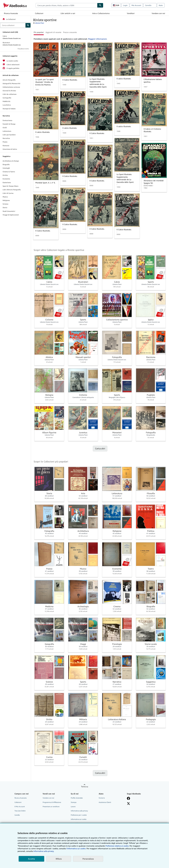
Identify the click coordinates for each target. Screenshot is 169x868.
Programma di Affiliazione (52, 802)
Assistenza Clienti (105, 802)
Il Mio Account (20, 807)
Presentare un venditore (51, 807)
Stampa (74, 802)
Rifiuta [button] (59, 859)
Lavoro (73, 807)
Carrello (17, 815)
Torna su (85, 787)
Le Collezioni (9, 19)
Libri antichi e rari (68, 13)
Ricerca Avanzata (11, 13)
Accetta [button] (31, 859)
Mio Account (136, 5)
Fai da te (102, 798)
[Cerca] (100, 5)
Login (125, 5)
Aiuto (161, 5)
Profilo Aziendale (77, 798)
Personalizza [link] (88, 859)
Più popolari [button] (39, 32)
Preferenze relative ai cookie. (117, 846)
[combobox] (66, 5)
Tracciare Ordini (20, 811)
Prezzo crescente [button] (70, 32)
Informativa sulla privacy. (44, 851)
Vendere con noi (158, 13)
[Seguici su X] (128, 804)
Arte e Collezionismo (101, 13)
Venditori (131, 13)
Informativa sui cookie (79, 819)
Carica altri (100, 448)
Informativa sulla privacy (79, 811)
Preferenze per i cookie (79, 815)
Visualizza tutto (23, 49)
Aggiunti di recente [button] (53, 32)
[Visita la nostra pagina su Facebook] (128, 798)
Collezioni (39, 13)
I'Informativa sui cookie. (76, 848)
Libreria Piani (39, 23)
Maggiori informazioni (97, 39)
